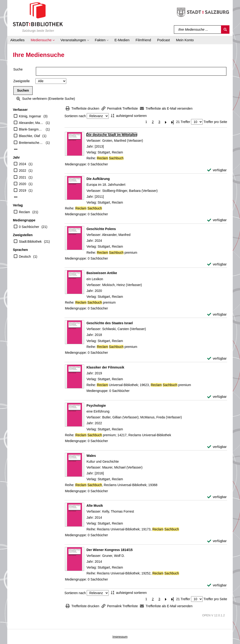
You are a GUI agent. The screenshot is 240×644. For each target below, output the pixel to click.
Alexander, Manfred (31, 123)
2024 (23, 164)
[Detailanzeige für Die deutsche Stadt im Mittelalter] (112, 135)
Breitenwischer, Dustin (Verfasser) (31, 143)
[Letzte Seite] (172, 122)
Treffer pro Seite (215, 122)
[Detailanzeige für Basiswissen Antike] (102, 273)
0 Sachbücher (29, 227)
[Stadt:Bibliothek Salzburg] (38, 17)
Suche (18, 69)
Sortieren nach (75, 116)
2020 (23, 184)
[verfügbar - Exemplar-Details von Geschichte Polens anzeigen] (217, 264)
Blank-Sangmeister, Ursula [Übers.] (31, 129)
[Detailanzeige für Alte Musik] (95, 506)
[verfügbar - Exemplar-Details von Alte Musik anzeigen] (217, 541)
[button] (43, 40)
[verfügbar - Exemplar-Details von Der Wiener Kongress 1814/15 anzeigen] (217, 585)
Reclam (24, 212)
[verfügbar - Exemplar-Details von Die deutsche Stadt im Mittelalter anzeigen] (217, 170)
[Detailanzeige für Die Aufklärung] (98, 179)
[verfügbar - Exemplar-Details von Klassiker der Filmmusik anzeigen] (217, 397)
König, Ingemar (30, 116)
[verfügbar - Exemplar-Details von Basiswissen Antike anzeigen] (217, 315)
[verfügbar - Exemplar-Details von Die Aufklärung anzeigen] (217, 220)
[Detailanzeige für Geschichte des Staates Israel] (110, 323)
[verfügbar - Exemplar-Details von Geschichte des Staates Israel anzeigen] (217, 359)
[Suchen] (225, 30)
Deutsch (25, 257)
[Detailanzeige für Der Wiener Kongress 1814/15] (110, 550)
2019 (23, 190)
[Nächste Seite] (166, 122)
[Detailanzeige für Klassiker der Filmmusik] (105, 367)
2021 (23, 177)
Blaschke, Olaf (30, 136)
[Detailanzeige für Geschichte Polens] (101, 229)
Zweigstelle (22, 81)
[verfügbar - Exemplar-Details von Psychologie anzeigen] (217, 447)
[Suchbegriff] (198, 30)
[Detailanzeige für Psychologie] (96, 406)
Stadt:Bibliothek (30, 242)
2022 (23, 171)
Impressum (120, 637)
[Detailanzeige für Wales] (91, 456)
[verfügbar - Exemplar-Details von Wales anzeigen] (217, 497)
